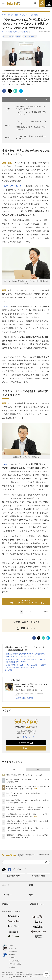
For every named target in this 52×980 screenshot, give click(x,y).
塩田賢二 (25, 32)
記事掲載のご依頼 (14, 876)
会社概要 (12, 958)
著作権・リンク (14, 948)
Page (8, 125)
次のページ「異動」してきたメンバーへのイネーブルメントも (26, 602)
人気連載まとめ (37, 904)
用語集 (6, 904)
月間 (38, 770)
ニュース (7, 885)
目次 (36, 100)
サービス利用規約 (15, 961)
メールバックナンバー (26, 737)
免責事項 (12, 955)
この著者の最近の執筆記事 (24, 698)
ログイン (26, 748)
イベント (7, 895)
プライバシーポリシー (16, 964)
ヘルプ (11, 945)
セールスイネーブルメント (30, 36)
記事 (32, 885)
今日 (14, 770)
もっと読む (8, 670)
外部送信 (12, 967)
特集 (32, 895)
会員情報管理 (13, 951)
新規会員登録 (25, 743)
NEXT (46, 612)
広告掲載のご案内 (38, 876)
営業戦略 (18, 36)
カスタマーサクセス (8, 36)
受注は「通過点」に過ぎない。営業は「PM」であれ (24, 775)
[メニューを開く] (3, 3)
